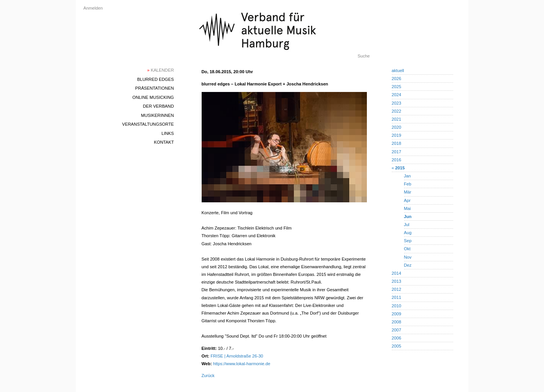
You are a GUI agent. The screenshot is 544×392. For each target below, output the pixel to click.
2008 (397, 322)
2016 (397, 160)
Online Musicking (153, 97)
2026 (397, 79)
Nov (408, 257)
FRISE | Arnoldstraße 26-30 (237, 356)
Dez (408, 265)
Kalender (161, 70)
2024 (397, 95)
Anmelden (93, 8)
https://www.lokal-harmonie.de (242, 364)
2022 (397, 111)
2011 (397, 297)
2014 (397, 273)
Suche (364, 56)
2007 (397, 330)
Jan (408, 176)
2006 (397, 338)
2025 (397, 87)
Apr (407, 200)
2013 (397, 281)
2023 (397, 103)
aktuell (398, 71)
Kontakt (164, 142)
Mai (408, 208)
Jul (407, 225)
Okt (407, 249)
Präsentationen (155, 88)
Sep (408, 241)
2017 (397, 152)
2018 (397, 143)
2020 (397, 127)
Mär (408, 192)
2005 (397, 346)
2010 (397, 306)
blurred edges (156, 79)
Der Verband (159, 106)
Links (168, 133)
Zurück (208, 376)
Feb (408, 184)
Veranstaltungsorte (148, 124)
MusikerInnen (158, 115)
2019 (397, 135)
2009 (397, 314)
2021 (397, 119)
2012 (397, 289)
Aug (408, 233)
